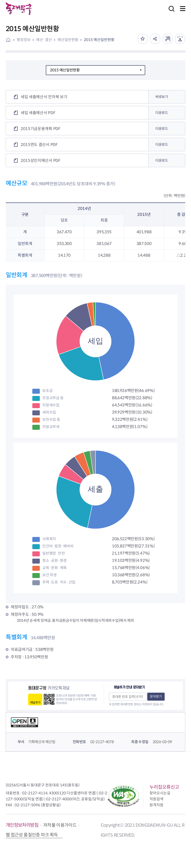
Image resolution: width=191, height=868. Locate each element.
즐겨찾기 (143, 39)
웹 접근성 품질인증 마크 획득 (32, 835)
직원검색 (156, 799)
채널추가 (35, 702)
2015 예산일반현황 (99, 40)
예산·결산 (44, 40)
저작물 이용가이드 (60, 825)
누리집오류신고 (164, 787)
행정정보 (24, 40)
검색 (170, 12)
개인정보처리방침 (22, 825)
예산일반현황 (68, 40)
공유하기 (155, 39)
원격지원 (156, 805)
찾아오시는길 (160, 793)
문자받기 (156, 697)
